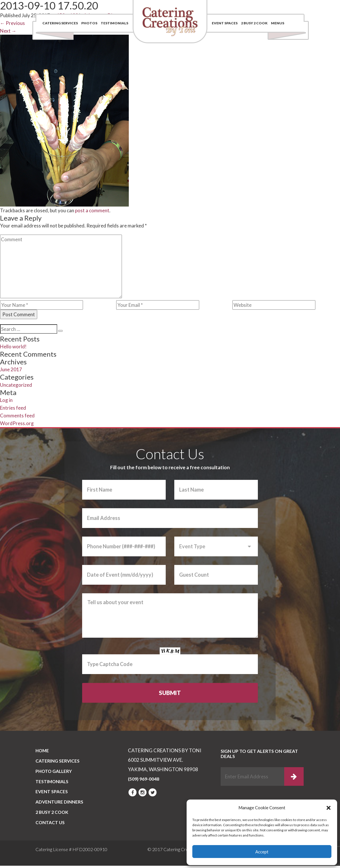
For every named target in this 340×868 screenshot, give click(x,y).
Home (43, 751)
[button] (329, 808)
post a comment (92, 210)
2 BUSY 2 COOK (254, 23)
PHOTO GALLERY (54, 772)
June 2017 (11, 369)
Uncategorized (16, 385)
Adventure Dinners (60, 804)
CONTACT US (50, 825)
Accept (262, 852)
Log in (6, 400)
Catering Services (60, 23)
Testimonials (114, 23)
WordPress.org (17, 423)
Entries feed (13, 408)
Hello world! (13, 346)
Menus (278, 23)
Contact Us (218, 7)
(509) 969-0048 (274, 7)
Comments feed (17, 416)
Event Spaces (225, 23)
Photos (89, 23)
